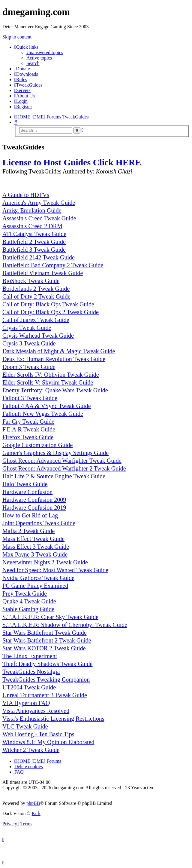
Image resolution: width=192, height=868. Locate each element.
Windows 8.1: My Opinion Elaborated (48, 742)
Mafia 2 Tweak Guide (28, 531)
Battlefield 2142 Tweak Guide (39, 257)
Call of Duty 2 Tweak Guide (36, 296)
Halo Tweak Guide (25, 484)
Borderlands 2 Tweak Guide (36, 289)
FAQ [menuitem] (19, 772)
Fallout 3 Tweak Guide (30, 398)
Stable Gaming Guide (28, 609)
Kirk (36, 813)
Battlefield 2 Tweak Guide (34, 242)
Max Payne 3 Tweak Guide (35, 554)
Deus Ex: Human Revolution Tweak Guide (54, 359)
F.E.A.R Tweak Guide (29, 429)
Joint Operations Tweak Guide (39, 523)
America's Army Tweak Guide (39, 203)
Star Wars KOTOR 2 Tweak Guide (44, 648)
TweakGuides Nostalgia (31, 672)
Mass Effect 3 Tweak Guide (36, 547)
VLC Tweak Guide (25, 726)
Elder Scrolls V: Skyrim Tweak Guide (48, 382)
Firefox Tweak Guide (28, 437)
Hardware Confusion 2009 (34, 500)
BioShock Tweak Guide (31, 281)
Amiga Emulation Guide (32, 210)
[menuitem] (22, 69)
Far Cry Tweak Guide (28, 422)
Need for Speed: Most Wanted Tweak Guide (55, 570)
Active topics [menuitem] (39, 58)
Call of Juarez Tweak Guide (36, 320)
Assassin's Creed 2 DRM (32, 226)
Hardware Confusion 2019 (34, 508)
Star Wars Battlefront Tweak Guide (45, 633)
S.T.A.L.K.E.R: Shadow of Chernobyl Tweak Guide (65, 625)
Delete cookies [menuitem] (29, 767)
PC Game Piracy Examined (35, 586)
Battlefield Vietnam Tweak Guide (43, 273)
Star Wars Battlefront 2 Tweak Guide (47, 640)
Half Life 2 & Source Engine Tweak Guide (54, 476)
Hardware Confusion (27, 492)
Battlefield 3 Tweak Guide (34, 250)
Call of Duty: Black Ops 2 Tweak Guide (51, 312)
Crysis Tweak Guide (27, 328)
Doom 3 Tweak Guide (29, 367)
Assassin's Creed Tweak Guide (39, 218)
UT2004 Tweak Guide (29, 687)
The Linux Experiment (30, 656)
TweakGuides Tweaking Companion (46, 679)
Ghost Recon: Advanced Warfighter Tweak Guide (62, 461)
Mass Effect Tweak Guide (33, 539)
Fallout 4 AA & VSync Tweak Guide (47, 406)
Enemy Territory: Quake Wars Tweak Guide (55, 390)
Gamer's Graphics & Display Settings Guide (55, 453)
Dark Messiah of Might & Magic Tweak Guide (59, 351)
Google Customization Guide (37, 445)
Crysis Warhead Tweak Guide (38, 336)
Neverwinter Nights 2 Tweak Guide (45, 562)
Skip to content (17, 37)
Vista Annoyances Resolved (36, 711)
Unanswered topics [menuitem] (45, 52)
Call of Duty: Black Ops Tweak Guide (48, 304)
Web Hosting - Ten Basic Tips (38, 734)
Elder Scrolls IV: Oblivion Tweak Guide (51, 375)
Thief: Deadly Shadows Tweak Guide (47, 664)
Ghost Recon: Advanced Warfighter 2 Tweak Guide (64, 468)
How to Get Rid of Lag (30, 515)
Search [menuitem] (33, 63)
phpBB (33, 803)
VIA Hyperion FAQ (26, 703)
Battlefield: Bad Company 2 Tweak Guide (53, 265)
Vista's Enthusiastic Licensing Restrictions (53, 719)
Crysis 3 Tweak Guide (29, 343)
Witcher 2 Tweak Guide (31, 750)
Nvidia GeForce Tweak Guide (38, 578)
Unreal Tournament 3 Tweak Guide (45, 695)
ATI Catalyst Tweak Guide (34, 234)
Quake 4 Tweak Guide (29, 601)
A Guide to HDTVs (26, 195)
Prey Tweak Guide (25, 593)
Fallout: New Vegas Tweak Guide (43, 414)
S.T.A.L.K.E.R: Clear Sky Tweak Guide (50, 617)
